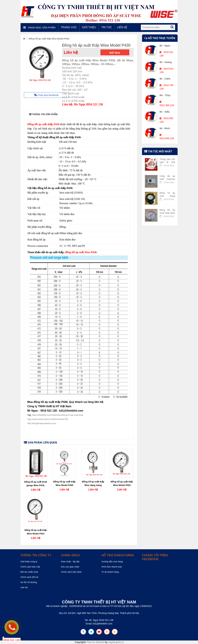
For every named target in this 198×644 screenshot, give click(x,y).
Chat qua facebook (46, 95)
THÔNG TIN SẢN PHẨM (43, 114)
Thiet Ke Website (95, 642)
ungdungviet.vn (116, 642)
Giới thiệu (89, 27)
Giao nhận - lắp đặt (70, 562)
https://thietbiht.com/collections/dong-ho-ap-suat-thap (58, 415)
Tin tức (107, 27)
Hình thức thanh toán (112, 567)
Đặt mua (115, 53)
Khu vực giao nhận (70, 567)
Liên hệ (122, 27)
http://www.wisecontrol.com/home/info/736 (48, 419)
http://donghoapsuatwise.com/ (42, 423)
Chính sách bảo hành (71, 572)
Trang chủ (69, 27)
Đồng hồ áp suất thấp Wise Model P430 (49, 39)
